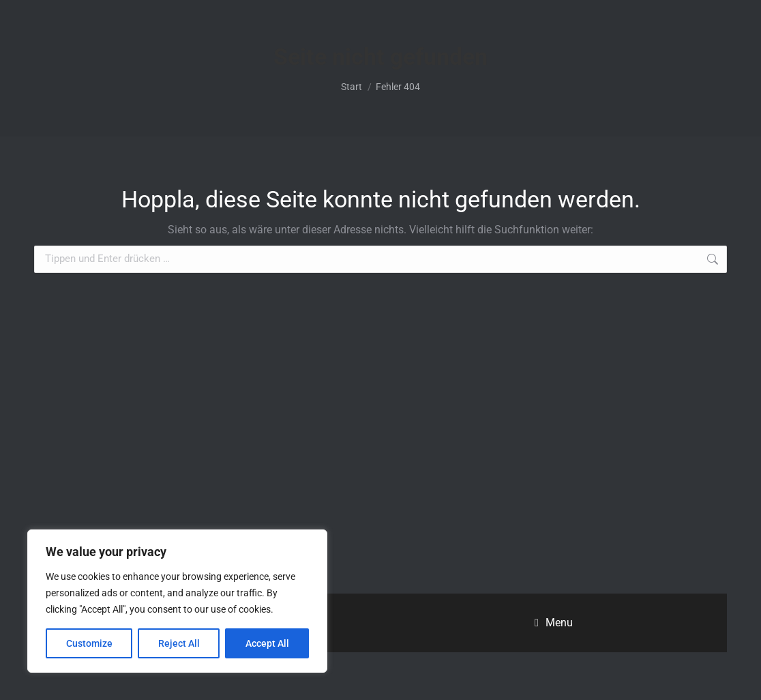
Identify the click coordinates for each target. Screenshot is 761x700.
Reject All (179, 643)
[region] (177, 601)
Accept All (267, 643)
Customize (89, 643)
